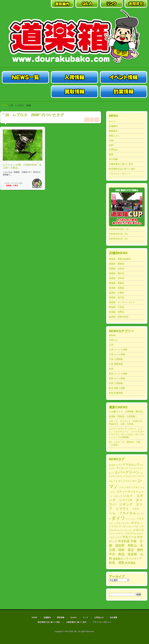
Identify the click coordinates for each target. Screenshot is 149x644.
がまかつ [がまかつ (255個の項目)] (113, 465)
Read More (37, 183)
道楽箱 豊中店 (117, 273)
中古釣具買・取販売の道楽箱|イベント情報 (124, 77)
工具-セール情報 (117, 354)
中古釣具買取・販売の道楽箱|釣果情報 (124, 92)
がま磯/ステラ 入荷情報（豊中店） (127, 412)
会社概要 (114, 618)
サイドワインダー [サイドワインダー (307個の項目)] (128, 481)
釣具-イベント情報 (118, 374)
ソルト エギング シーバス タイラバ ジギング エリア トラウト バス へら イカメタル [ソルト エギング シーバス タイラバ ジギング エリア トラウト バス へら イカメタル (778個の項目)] (126, 504)
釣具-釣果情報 (116, 393)
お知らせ (113, 340)
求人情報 (113, 159)
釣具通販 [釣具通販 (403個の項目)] (130, 563)
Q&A (111, 145)
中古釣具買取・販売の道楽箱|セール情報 (25, 92)
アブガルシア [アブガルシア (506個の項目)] (131, 465)
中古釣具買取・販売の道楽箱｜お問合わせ (136, 4)
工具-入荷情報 (116, 359)
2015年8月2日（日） (119, 239)
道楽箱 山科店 (117, 269)
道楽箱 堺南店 (117, 283)
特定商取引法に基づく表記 (122, 169)
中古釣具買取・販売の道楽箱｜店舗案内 (38, 4)
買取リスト (114, 136)
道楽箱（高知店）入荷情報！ (123, 416)
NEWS (112, 335)
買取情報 (61, 618)
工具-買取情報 (116, 364)
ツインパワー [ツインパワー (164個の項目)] (131, 519)
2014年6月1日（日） (119, 234)
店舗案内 (113, 126)
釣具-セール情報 (117, 378)
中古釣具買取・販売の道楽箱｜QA (87, 4)
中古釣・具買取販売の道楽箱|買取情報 (74, 92)
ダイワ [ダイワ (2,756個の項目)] (118, 518)
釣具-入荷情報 (116, 383)
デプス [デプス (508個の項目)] (135, 523)
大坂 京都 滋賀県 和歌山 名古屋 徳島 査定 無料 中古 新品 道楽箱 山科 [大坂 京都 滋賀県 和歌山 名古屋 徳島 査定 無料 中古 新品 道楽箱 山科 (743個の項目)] (128, 550)
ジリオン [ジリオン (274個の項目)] (135, 487)
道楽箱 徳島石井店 (119, 317)
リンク (86, 618)
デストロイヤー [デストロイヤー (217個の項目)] (123, 523)
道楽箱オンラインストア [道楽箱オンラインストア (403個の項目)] (127, 559)
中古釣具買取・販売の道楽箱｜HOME (13, 4)
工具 (111, 345)
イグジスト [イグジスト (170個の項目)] (133, 468)
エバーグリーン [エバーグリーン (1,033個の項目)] (127, 472)
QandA (73, 618)
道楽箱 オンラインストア (122, 302)
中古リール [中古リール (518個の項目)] (130, 537)
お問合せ (113, 150)
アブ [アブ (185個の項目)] (120, 465)
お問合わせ (99, 618)
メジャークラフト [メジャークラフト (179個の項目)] (116, 534)
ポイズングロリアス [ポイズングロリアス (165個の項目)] (125, 530)
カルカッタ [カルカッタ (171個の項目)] (121, 476)
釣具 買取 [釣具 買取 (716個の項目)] (117, 563)
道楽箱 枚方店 (117, 297)
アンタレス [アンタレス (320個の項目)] (122, 468)
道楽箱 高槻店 (117, 288)
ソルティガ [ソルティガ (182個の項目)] (118, 496)
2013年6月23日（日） (120, 229)
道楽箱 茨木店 (117, 278)
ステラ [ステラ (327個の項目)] (134, 492)
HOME (5, 105)
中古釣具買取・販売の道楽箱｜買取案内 (62, 4)
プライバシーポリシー (120, 174)
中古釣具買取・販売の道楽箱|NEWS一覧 (25, 77)
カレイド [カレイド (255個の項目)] (113, 481)
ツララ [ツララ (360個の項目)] (140, 519)
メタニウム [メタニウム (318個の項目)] (130, 533)
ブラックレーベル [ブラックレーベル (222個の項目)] (130, 527)
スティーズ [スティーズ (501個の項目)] (123, 492)
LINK (111, 141)
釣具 (111, 369)
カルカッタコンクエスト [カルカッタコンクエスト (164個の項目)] (135, 476)
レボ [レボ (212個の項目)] (139, 534)
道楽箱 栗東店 (117, 264)
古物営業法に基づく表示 (121, 164)
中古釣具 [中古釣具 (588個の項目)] (124, 541)
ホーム (112, 121)
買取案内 (113, 131)
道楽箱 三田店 (117, 307)
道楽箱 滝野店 (117, 312)
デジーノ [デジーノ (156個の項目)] (112, 523)
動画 (111, 154)
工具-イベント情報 (118, 350)
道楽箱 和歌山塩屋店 (120, 259)
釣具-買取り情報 (117, 388)
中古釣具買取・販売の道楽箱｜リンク (111, 4)
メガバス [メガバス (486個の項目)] (139, 530)
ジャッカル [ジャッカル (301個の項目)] (125, 487)
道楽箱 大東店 (12, 185)
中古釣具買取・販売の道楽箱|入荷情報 (74, 77)
